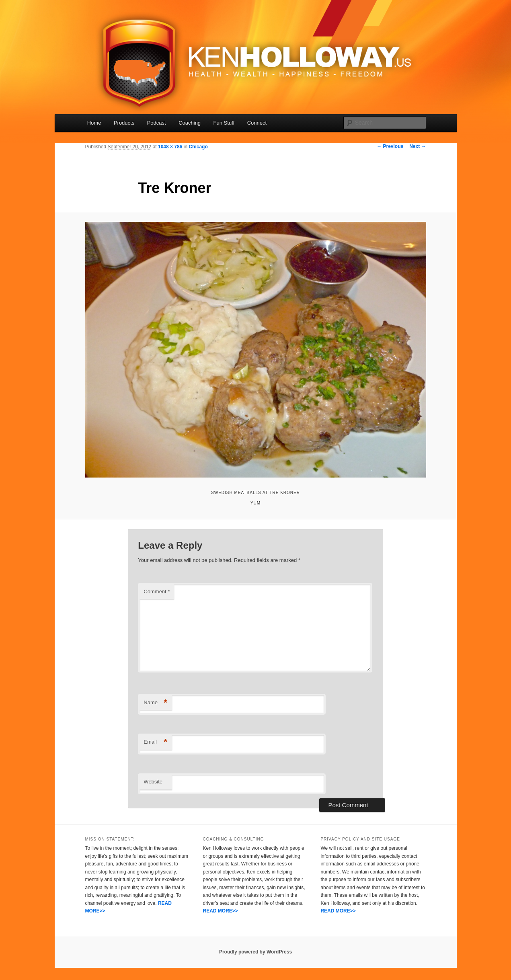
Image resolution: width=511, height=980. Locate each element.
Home (94, 123)
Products (124, 123)
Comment (157, 591)
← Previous (390, 146)
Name (155, 703)
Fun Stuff (224, 123)
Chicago (198, 147)
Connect (257, 123)
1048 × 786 (170, 147)
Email (155, 742)
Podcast (157, 123)
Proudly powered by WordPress (255, 952)
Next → (418, 146)
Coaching (190, 123)
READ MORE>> (220, 911)
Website (153, 782)
